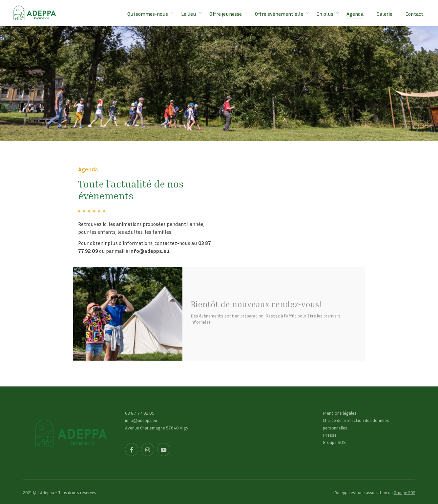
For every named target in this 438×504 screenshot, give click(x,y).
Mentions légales (340, 413)
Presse (330, 435)
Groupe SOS (334, 442)
